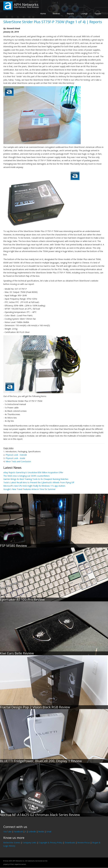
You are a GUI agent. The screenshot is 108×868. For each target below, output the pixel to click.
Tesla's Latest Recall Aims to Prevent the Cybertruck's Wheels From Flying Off (39, 482)
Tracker (98, 14)
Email (49, 831)
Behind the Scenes (12, 843)
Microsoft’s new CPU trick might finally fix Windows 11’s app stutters (34, 486)
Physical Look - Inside (15, 458)
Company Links (29, 843)
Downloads (70, 843)
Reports (70, 14)
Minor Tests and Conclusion (18, 461)
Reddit (41, 831)
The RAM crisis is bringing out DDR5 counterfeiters (27, 476)
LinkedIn (32, 831)
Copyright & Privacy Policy (51, 843)
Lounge (84, 14)
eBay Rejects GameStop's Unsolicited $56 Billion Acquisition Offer (33, 472)
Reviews (56, 14)
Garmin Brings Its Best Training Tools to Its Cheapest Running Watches (36, 479)
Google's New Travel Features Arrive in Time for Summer (29, 489)
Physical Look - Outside (16, 455)
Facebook (18, 831)
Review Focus (84, 843)
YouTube (7, 831)
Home (43, 14)
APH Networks (26, 4)
